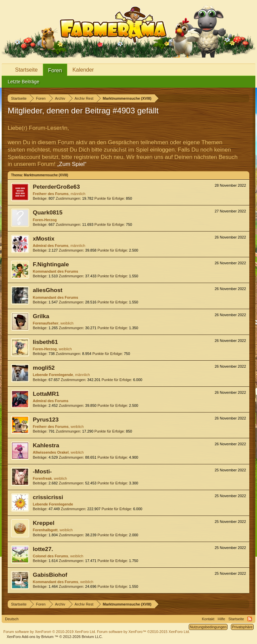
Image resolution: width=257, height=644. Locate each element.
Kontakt (208, 619)
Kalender (83, 70)
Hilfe (222, 619)
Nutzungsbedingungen (208, 627)
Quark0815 (48, 212)
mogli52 (44, 368)
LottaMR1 (46, 394)
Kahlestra (46, 445)
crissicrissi (48, 497)
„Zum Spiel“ (72, 164)
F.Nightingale (51, 264)
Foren (55, 70)
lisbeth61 (45, 342)
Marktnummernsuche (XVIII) (46, 175)
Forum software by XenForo (50, 632)
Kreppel (44, 523)
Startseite (26, 70)
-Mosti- (42, 471)
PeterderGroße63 (56, 187)
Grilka (41, 316)
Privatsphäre (242, 627)
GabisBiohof (50, 575)
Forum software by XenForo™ (144, 632)
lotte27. (43, 549)
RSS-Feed (250, 619)
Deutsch (12, 619)
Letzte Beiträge (23, 82)
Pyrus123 (46, 420)
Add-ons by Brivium (55, 637)
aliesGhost (48, 290)
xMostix (44, 239)
